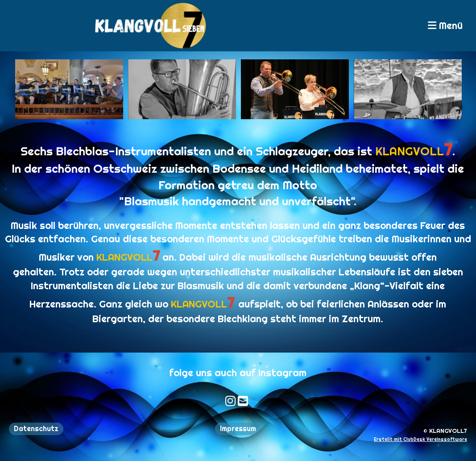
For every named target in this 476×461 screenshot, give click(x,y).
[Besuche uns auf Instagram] (215, 401)
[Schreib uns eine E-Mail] (227, 401)
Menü (445, 25)
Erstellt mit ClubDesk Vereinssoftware (420, 439)
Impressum (238, 429)
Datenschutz (36, 429)
